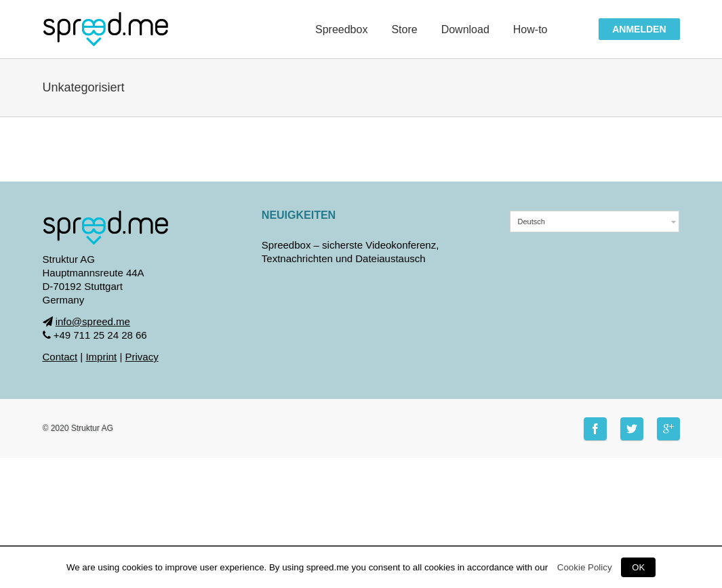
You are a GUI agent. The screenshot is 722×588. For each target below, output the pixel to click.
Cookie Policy (585, 567)
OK (638, 567)
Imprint (101, 357)
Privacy (142, 357)
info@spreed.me (93, 321)
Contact (60, 357)
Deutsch (531, 222)
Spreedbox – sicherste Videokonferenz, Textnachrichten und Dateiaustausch (350, 252)
